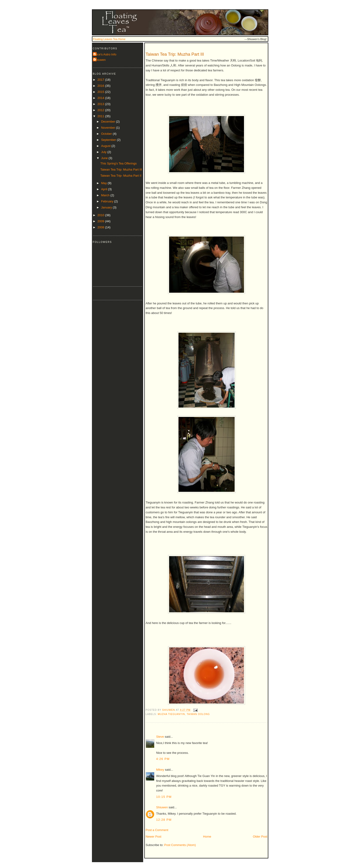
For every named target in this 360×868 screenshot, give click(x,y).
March (106, 195)
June (105, 158)
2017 (101, 80)
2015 (101, 92)
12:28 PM (164, 820)
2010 (101, 215)
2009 (101, 221)
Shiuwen (162, 807)
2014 (101, 98)
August (106, 146)
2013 (101, 104)
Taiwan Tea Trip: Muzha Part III (121, 170)
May (104, 183)
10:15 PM (164, 797)
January (107, 207)
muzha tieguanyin (171, 714)
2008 (101, 227)
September (109, 140)
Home (207, 837)
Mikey (160, 770)
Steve (160, 737)
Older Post (260, 837)
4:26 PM (163, 759)
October (107, 134)
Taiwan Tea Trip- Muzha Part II (121, 176)
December (109, 122)
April (105, 189)
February (108, 201)
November (109, 128)
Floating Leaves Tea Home (109, 39)
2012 (101, 110)
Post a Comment (157, 830)
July (104, 152)
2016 (101, 86)
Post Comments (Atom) (180, 845)
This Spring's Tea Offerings (118, 163)
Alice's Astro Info (105, 54)
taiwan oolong (198, 714)
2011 (101, 116)
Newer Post (154, 837)
